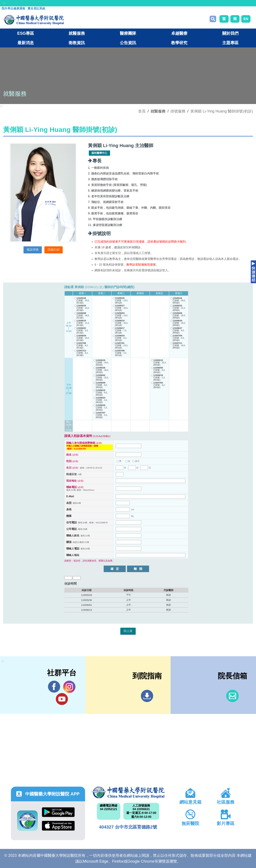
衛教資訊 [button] (77, 43)
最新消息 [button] (26, 43)
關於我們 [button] (230, 33)
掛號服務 (178, 111)
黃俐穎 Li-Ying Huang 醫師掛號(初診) (222, 111)
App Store (58, 826)
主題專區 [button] (230, 43)
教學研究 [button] (179, 43)
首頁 (142, 111)
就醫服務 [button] (77, 33)
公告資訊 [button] (128, 43)
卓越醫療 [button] (179, 33)
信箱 (232, 696)
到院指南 (147, 696)
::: (4, 3)
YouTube (62, 699)
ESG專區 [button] (26, 33)
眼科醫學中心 (99, 153)
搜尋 (213, 19)
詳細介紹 (54, 250)
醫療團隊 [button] (128, 33)
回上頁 (128, 631)
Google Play (58, 812)
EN (246, 19)
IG (69, 687)
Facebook (54, 687)
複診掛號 (33, 250)
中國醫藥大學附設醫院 (128, 793)
